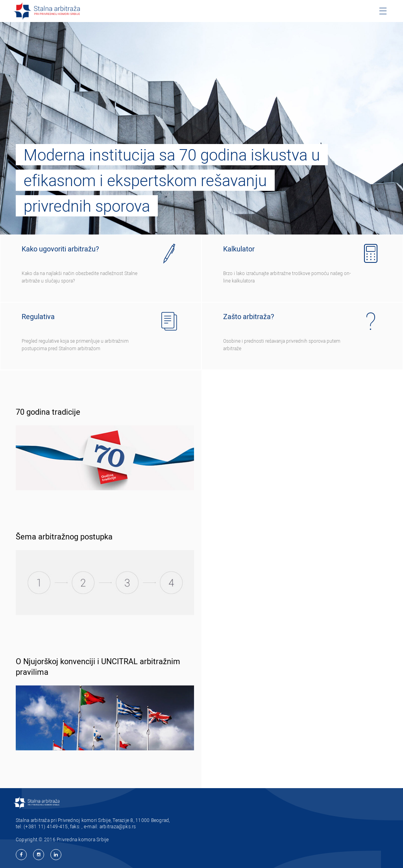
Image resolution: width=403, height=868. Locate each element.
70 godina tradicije (48, 412)
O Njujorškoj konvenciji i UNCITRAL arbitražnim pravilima (98, 667)
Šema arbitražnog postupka (64, 536)
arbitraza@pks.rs (118, 826)
